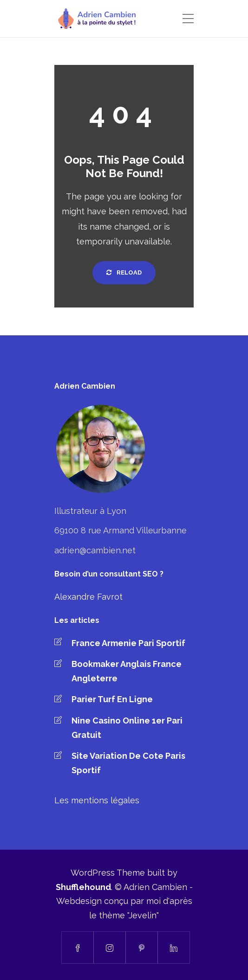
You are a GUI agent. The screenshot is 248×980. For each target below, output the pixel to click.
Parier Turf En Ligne (112, 699)
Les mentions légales (97, 800)
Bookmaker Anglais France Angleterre (127, 671)
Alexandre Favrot (88, 597)
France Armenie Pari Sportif (128, 643)
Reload (124, 272)
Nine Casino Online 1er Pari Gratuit (127, 728)
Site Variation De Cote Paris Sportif (128, 763)
